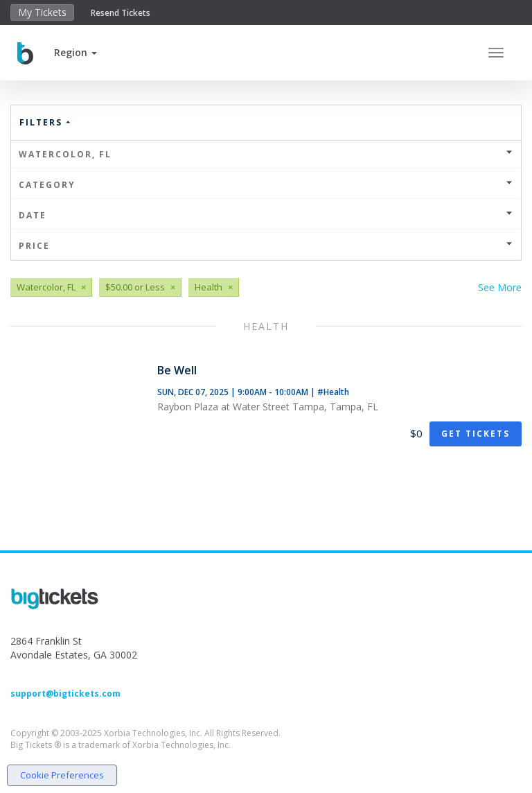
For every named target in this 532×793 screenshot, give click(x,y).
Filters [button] (46, 122)
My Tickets (42, 12)
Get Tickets (476, 434)
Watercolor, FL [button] (266, 154)
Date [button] (266, 215)
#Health (333, 392)
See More (500, 287)
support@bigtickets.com (65, 694)
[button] (76, 52)
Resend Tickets (121, 13)
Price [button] (266, 246)
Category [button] (266, 185)
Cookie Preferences (62, 775)
